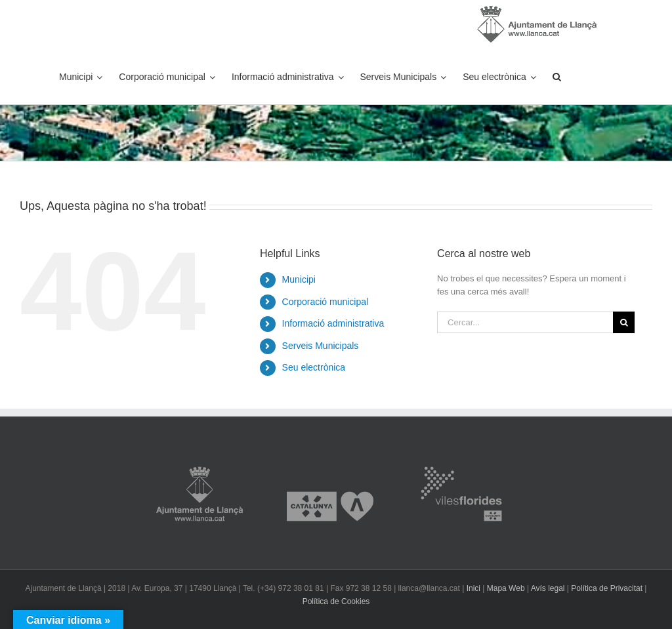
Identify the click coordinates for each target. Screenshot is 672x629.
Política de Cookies (336, 601)
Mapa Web (506, 588)
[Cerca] (624, 322)
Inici (473, 588)
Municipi (299, 279)
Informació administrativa (333, 323)
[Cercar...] (525, 322)
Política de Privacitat (607, 588)
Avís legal (548, 588)
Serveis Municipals (321, 346)
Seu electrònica (314, 367)
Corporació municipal (325, 302)
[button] (557, 77)
